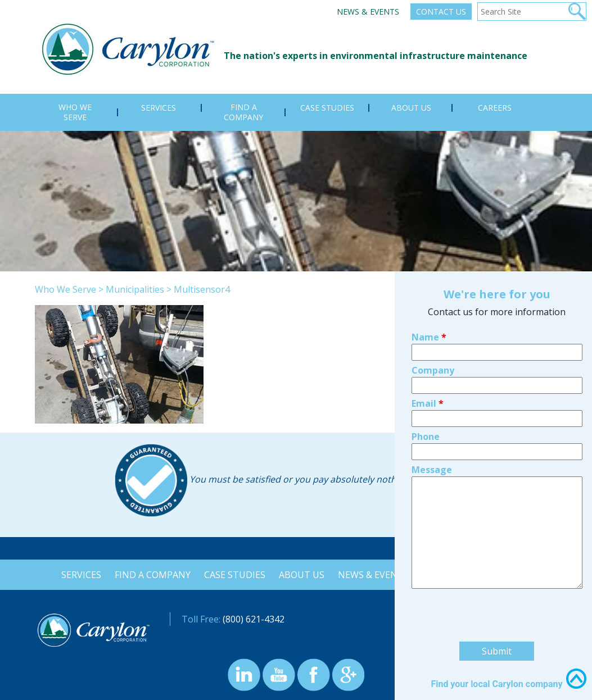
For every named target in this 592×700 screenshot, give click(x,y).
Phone (426, 352)
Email (428, 319)
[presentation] (497, 533)
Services (78, 575)
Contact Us (441, 12)
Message (432, 385)
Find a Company (150, 575)
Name (429, 253)
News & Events (368, 12)
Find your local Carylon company (496, 600)
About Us (302, 575)
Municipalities (135, 289)
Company (433, 286)
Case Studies (234, 575)
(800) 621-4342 (254, 619)
